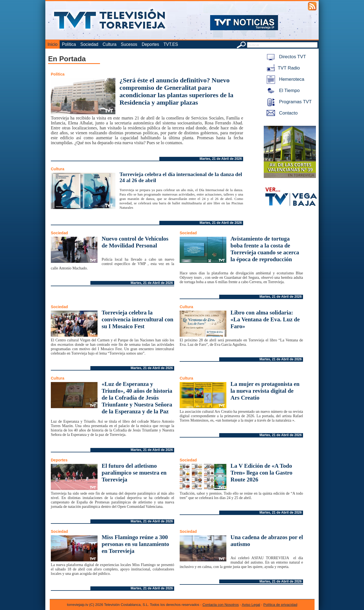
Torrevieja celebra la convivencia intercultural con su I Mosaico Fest (137, 319)
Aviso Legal (251, 605)
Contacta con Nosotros (221, 605)
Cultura (110, 44)
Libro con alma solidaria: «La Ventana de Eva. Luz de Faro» (265, 319)
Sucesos (129, 44)
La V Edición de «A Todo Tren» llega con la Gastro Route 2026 (261, 473)
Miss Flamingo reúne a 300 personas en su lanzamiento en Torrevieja (135, 544)
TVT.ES (171, 44)
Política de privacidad (280, 605)
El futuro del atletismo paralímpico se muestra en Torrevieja (134, 473)
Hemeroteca (284, 79)
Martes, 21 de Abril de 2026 (221, 159)
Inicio (52, 44)
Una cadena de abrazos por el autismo (267, 541)
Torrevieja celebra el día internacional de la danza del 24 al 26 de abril (181, 177)
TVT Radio (282, 68)
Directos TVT (285, 57)
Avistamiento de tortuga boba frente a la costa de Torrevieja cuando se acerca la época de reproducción (265, 249)
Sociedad (89, 44)
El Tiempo (282, 90)
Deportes (150, 44)
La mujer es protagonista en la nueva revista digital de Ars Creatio (265, 391)
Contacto (281, 113)
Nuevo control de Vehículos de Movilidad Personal (135, 242)
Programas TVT (288, 102)
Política (69, 44)
